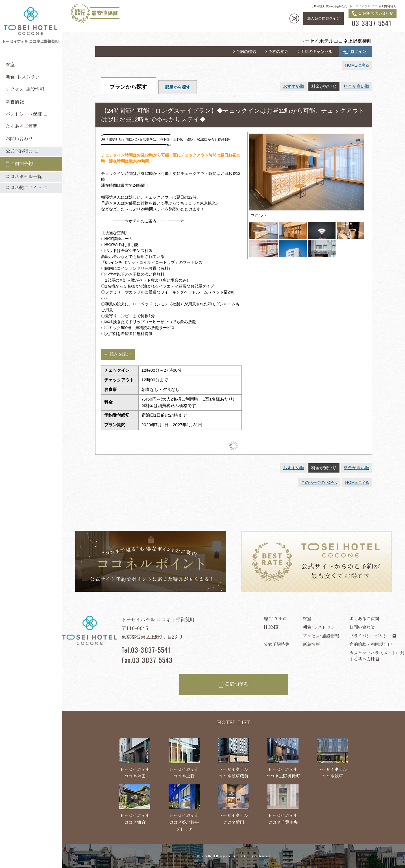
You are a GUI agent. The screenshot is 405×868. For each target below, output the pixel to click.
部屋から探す (178, 87)
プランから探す (128, 87)
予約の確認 (246, 51)
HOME (271, 627)
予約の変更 (278, 51)
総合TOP (273, 619)
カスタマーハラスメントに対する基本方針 (377, 656)
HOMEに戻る (357, 65)
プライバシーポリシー (371, 636)
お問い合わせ (362, 627)
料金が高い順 (356, 86)
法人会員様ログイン (324, 19)
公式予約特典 (276, 644)
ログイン (358, 51)
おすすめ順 (294, 86)
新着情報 (311, 644)
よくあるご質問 (364, 619)
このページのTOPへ (319, 482)
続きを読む (120, 354)
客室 (307, 619)
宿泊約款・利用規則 (368, 644)
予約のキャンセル (317, 51)
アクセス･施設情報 (321, 636)
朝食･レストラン (319, 627)
